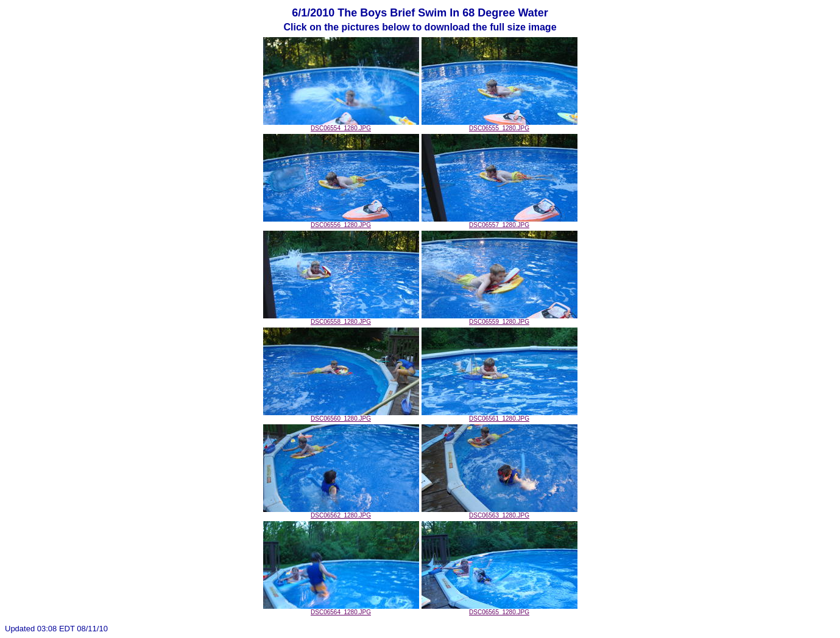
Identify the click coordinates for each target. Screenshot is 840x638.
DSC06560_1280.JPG (341, 416)
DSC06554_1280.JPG (341, 125)
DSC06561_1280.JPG (499, 416)
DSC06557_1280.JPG (499, 222)
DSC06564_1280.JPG (341, 609)
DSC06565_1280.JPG (499, 609)
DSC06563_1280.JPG (499, 513)
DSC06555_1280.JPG (499, 125)
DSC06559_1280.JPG (499, 319)
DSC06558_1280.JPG (341, 319)
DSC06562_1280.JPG (341, 513)
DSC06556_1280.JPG (341, 222)
